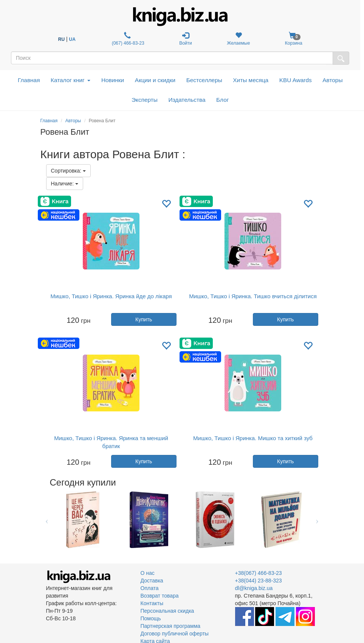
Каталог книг (70, 80)
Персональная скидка (167, 611)
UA (72, 39)
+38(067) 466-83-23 (259, 573)
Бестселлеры (204, 80)
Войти (186, 39)
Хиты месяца (251, 80)
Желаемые (238, 39)
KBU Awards (296, 80)
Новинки (113, 80)
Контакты (152, 603)
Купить (144, 319)
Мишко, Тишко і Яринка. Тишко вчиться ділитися (253, 296)
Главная (29, 80)
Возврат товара (160, 596)
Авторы (332, 80)
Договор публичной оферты (175, 634)
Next (317, 520)
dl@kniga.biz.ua (254, 588)
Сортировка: (69, 171)
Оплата (150, 588)
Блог (222, 100)
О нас (148, 573)
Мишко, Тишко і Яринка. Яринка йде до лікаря (111, 296)
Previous (47, 520)
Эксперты (145, 100)
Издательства (187, 100)
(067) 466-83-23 (127, 39)
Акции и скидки (155, 80)
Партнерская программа (171, 626)
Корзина (294, 39)
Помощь (151, 618)
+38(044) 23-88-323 (259, 581)
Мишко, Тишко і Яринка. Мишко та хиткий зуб (253, 438)
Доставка (152, 581)
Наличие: (65, 184)
